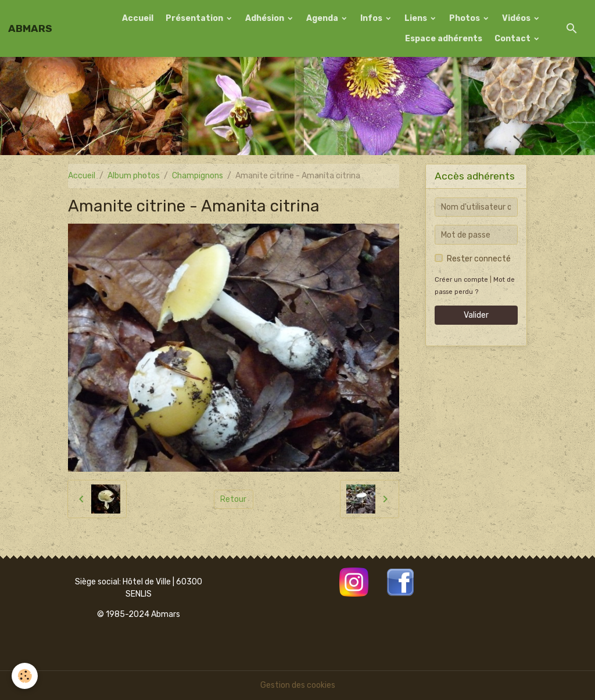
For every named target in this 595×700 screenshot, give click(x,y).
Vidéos (517, 18)
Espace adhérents (444, 39)
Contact (513, 39)
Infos (372, 18)
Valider (476, 315)
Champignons (198, 176)
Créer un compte (461, 280)
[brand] (30, 28)
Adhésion (266, 18)
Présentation (195, 18)
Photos (465, 18)
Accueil (138, 18)
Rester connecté (479, 259)
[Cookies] (25, 676)
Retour (233, 499)
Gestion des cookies (298, 685)
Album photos (134, 176)
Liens (417, 18)
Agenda (323, 18)
